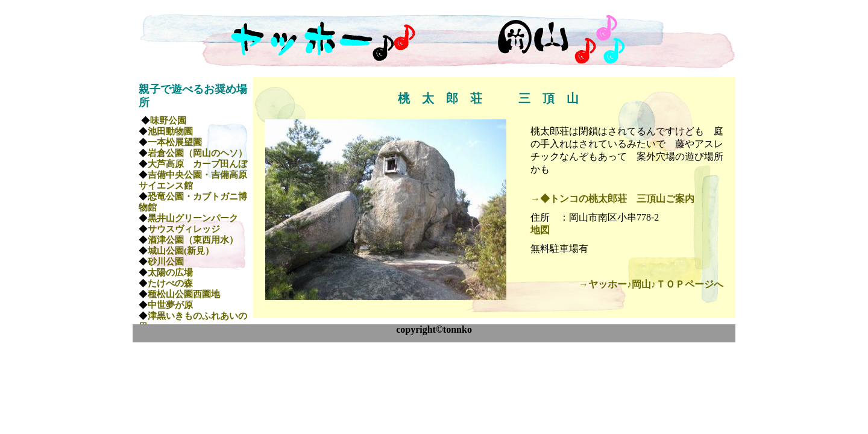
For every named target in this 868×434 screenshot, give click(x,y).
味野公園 (168, 121)
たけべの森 (170, 283)
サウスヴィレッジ (184, 229)
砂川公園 (166, 262)
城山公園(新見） (181, 251)
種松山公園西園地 (184, 294)
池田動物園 (170, 131)
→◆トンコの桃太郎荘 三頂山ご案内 (612, 199)
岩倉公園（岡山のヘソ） (197, 153)
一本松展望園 (175, 142)
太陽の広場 (170, 272)
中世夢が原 (170, 305)
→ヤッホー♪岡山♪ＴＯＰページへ (651, 284)
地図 (540, 230)
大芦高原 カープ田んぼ (197, 164)
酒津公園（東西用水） (193, 240)
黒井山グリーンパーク (193, 218)
